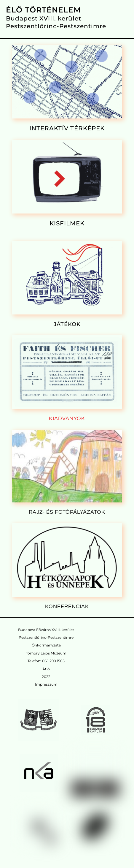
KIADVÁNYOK (67, 419)
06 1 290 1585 (53, 661)
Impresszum (46, 684)
